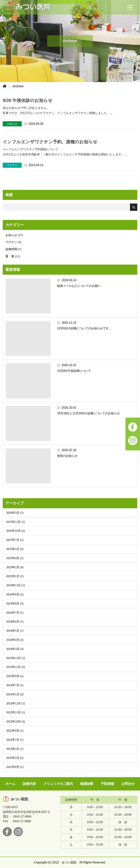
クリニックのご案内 (58, 784)
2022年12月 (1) (16, 703)
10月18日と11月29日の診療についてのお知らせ (88, 413)
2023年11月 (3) (15, 667)
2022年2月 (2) (15, 758)
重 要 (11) (13, 256)
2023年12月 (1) (16, 658)
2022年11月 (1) (15, 712)
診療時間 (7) (13, 249)
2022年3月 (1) (15, 749)
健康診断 (87, 784)
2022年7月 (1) (15, 740)
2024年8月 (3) (15, 603)
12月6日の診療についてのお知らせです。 (84, 328)
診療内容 (29, 784)
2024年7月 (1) (15, 613)
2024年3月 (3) (15, 649)
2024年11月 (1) (15, 585)
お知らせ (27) (14, 235)
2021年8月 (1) (15, 767)
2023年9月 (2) (15, 676)
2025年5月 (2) (15, 549)
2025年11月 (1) (15, 522)
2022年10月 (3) (16, 721)
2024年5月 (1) (15, 631)
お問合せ (128, 784)
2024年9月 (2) (15, 594)
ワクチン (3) (13, 242)
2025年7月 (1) (15, 540)
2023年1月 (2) (15, 694)
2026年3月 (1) (15, 513)
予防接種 (107, 784)
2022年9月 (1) (15, 731)
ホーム (10, 784)
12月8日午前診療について (74, 371)
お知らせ (12, 124)
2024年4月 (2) (15, 640)
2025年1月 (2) (15, 576)
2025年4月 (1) (15, 558)
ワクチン (12, 165)
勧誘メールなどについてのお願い (79, 286)
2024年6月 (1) (15, 622)
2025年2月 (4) (15, 567)
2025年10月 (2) (16, 531)
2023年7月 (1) (15, 685)
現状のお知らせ (67, 456)
